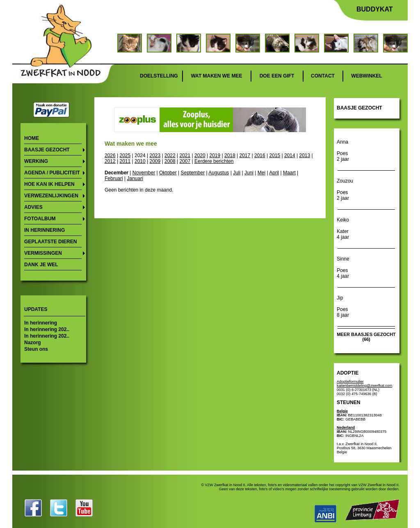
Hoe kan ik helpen (49, 184)
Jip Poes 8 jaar (343, 306)
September (193, 173)
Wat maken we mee (216, 76)
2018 (230, 155)
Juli (237, 173)
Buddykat (375, 9)
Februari (114, 178)
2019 (215, 155)
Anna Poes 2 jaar (343, 151)
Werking (36, 161)
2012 (110, 161)
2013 (305, 155)
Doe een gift (277, 76)
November (144, 173)
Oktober (168, 173)
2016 (260, 155)
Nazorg (33, 343)
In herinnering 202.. (47, 329)
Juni (249, 173)
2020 (200, 155)
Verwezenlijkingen (51, 196)
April (274, 173)
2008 (170, 161)
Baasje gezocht (47, 150)
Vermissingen (43, 253)
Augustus (219, 173)
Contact (323, 76)
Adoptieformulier (350, 382)
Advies (33, 207)
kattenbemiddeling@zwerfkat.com (364, 386)
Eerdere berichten (214, 161)
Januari (135, 178)
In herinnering (45, 230)
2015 (275, 155)
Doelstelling (159, 76)
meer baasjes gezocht (366, 334)
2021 (185, 155)
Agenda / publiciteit (52, 173)
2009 (155, 161)
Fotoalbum (40, 219)
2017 (245, 155)
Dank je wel (41, 265)
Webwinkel (366, 76)
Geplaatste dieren (50, 242)
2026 (110, 155)
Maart (289, 173)
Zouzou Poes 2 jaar (345, 190)
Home (32, 138)
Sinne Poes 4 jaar (343, 267)
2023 (155, 155)
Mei (261, 173)
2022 (170, 155)
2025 (125, 155)
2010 (140, 161)
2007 (185, 161)
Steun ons (36, 349)
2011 (125, 161)
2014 (290, 155)
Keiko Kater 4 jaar (343, 229)
